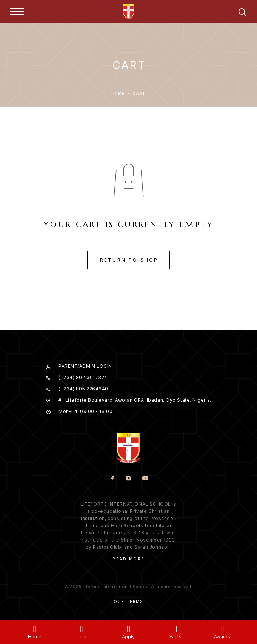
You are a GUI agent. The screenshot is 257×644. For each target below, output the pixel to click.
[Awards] (222, 629)
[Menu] (17, 11)
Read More (128, 559)
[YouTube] (145, 479)
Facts (175, 637)
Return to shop (129, 260)
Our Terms (128, 601)
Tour (82, 637)
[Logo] (129, 11)
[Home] (35, 629)
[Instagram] (128, 479)
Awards (222, 637)
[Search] (242, 13)
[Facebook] (112, 479)
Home (35, 637)
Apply (128, 637)
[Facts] (175, 629)
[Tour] (82, 629)
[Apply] (128, 629)
